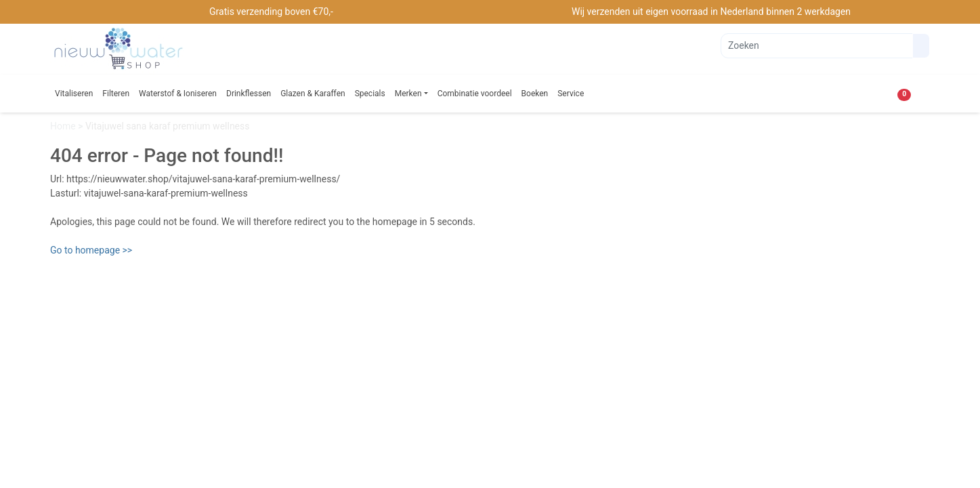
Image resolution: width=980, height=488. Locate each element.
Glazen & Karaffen (313, 94)
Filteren (116, 94)
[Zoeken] (817, 46)
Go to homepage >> (91, 250)
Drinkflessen (249, 94)
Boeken (535, 94)
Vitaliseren (74, 94)
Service (571, 94)
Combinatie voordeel (475, 94)
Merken (408, 94)
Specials (370, 94)
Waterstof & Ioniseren (178, 94)
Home (64, 126)
